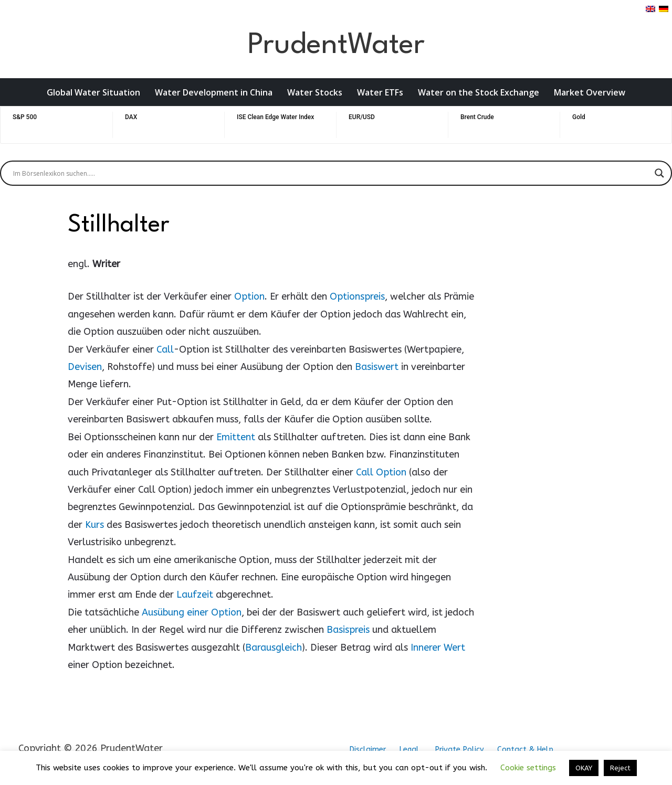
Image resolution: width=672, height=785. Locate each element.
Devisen (85, 367)
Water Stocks (315, 92)
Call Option (381, 472)
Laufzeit (195, 595)
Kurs (94, 525)
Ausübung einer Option (192, 612)
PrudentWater (336, 45)
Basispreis (348, 630)
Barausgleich (274, 648)
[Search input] (331, 173)
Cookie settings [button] (528, 768)
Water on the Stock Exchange (479, 92)
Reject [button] (620, 768)
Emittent (236, 437)
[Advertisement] (543, 368)
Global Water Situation (93, 92)
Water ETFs (380, 92)
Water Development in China (214, 92)
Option (249, 296)
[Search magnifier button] (659, 173)
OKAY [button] (584, 768)
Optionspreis (357, 296)
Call (165, 349)
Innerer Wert (438, 648)
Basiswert (377, 367)
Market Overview (590, 92)
